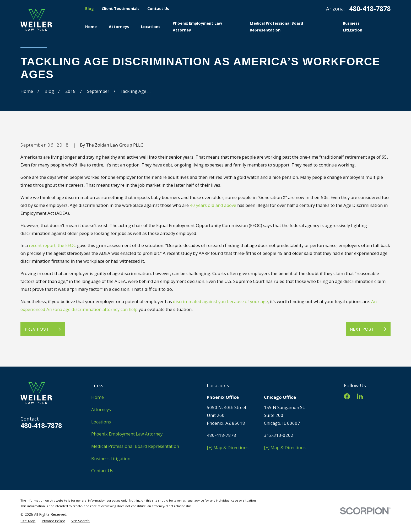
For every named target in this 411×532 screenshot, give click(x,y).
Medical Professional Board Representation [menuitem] (276, 26)
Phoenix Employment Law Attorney (127, 434)
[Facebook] (347, 396)
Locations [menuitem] (151, 26)
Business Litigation (111, 458)
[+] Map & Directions (228, 447)
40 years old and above (213, 205)
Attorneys (101, 409)
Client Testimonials (121, 8)
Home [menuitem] (91, 26)
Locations (101, 422)
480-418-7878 (370, 9)
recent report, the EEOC (52, 245)
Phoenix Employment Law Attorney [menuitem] (197, 26)
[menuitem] (28, 521)
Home (98, 397)
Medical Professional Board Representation (135, 446)
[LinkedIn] (360, 396)
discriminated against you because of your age (220, 301)
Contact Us (158, 8)
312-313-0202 (279, 435)
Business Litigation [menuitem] (353, 26)
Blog (90, 8)
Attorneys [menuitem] (119, 26)
